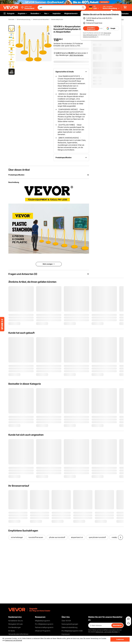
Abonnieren (117, 625)
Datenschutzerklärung (90, 37)
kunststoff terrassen (36, 537)
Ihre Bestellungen (15, 627)
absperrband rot (77, 537)
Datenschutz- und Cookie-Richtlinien (107, 632)
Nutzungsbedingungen (70, 624)
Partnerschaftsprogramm (44, 627)
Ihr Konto (12, 631)
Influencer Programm (43, 631)
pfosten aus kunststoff (57, 537)
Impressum (66, 634)
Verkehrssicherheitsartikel (41, 19)
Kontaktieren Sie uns (16, 621)
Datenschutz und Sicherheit (13, 640)
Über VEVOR (66, 621)
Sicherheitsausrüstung (24, 19)
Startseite (11, 19)
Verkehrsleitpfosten (57, 19)
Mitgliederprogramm (43, 621)
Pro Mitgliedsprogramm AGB (72, 631)
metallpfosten (117, 537)
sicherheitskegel (17, 537)
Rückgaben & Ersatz (16, 624)
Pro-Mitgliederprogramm (44, 624)
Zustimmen (120, 639)
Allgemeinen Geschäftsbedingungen (97, 34)
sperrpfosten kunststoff (97, 537)
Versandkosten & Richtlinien (18, 634)
